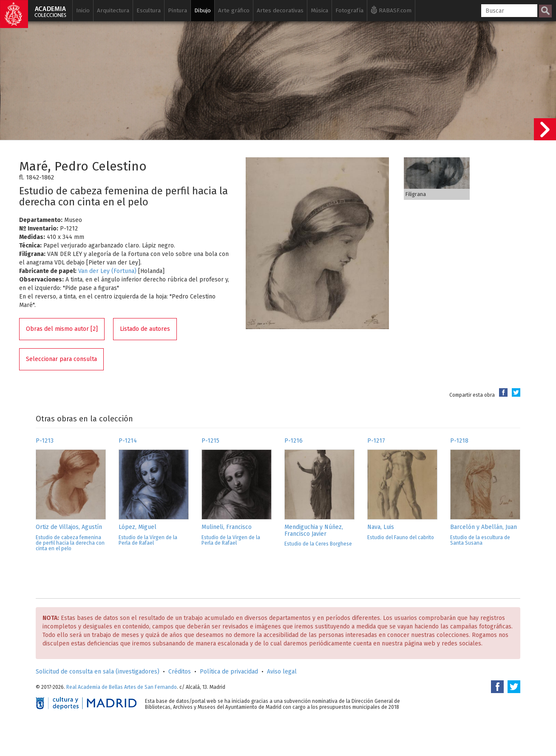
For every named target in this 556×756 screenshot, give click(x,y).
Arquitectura (113, 10)
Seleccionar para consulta (61, 359)
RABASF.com (391, 10)
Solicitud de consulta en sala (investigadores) (98, 672)
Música (319, 10)
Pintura (177, 10)
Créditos (180, 672)
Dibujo (203, 10)
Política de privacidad (229, 672)
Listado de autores (145, 329)
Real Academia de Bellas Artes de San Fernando (122, 687)
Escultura (149, 10)
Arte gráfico (234, 10)
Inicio (83, 10)
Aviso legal (282, 672)
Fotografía (349, 10)
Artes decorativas (280, 10)
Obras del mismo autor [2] (62, 329)
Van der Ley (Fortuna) (107, 271)
